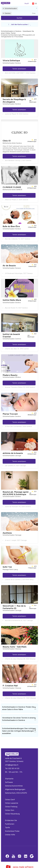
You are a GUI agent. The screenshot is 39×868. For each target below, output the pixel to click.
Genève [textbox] (8, 13)
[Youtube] (13, 856)
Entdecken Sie (11, 820)
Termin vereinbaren (19, 69)
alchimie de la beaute (13, 453)
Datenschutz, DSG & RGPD (16, 793)
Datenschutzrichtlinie (14, 786)
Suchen (19, 18)
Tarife (7, 827)
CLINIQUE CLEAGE (12, 187)
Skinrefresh (14, 607)
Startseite (9, 779)
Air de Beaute (9, 266)
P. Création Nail (10, 686)
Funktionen (10, 824)
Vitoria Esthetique (11, 60)
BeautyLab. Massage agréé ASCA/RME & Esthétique (16, 493)
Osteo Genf (10, 800)
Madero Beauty (10, 375)
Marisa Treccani (10, 414)
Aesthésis (7, 533)
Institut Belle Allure (12, 300)
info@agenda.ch (12, 765)
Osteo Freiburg (11, 807)
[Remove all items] (3, 8)
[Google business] (32, 856)
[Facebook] (7, 856)
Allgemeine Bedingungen (15, 789)
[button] (19, 24)
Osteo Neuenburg (12, 814)
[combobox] (19, 8)
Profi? (27, 4)
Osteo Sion (10, 810)
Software (9, 782)
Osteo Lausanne (12, 803)
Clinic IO (7, 141)
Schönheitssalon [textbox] (11, 8)
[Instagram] (19, 856)
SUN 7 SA (7, 567)
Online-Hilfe (10, 835)
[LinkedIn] (26, 856)
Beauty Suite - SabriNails (15, 647)
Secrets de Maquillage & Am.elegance (14, 101)
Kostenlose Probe (12, 831)
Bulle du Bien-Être (11, 226)
